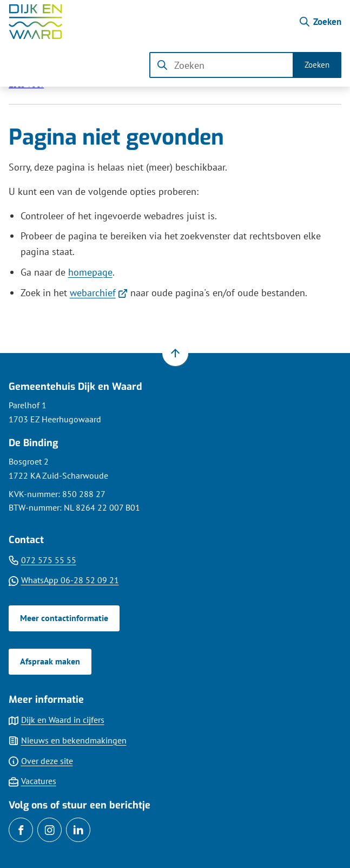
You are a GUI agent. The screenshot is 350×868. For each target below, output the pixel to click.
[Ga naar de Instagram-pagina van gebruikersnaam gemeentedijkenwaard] (49, 830)
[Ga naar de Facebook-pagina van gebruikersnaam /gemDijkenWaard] (21, 830)
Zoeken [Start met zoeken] (317, 65)
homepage (90, 272)
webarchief (99, 293)
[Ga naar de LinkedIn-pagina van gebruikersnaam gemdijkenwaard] (78, 830)
